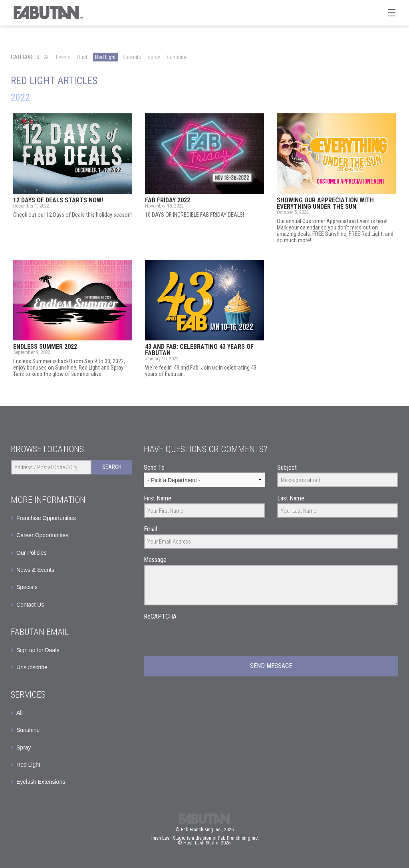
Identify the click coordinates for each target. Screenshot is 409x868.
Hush (83, 57)
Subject (287, 468)
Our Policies (31, 553)
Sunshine (177, 57)
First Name (158, 498)
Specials (132, 57)
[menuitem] (71, 650)
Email (150, 529)
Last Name (291, 498)
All (47, 57)
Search (112, 467)
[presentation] (204, 637)
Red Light (105, 57)
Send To (154, 468)
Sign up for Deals (38, 650)
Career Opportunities (42, 535)
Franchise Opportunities (46, 518)
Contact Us (30, 605)
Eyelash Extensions (41, 782)
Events (63, 57)
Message (155, 560)
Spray (154, 57)
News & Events (35, 570)
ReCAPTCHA (160, 616)
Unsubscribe (32, 667)
